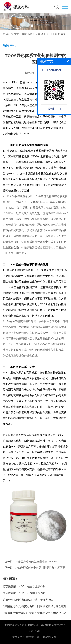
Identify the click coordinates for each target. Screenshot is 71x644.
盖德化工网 (32, 637)
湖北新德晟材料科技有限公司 (21, 625)
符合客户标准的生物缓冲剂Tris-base (36, 562)
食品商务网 (49, 637)
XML (38, 631)
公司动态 (41, 34)
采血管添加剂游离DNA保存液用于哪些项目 (28, 600)
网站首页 (27, 34)
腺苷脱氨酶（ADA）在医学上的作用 (24, 586)
